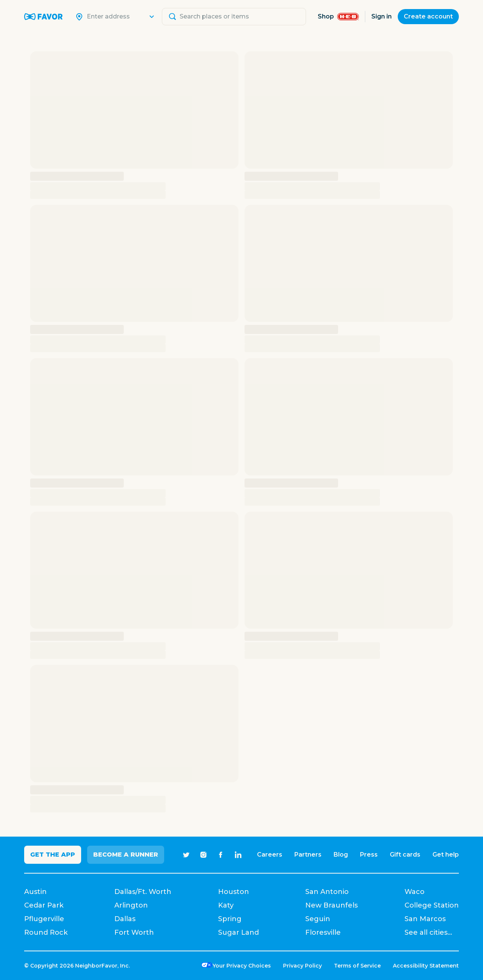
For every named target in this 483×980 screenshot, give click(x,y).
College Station (432, 905)
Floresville (323, 932)
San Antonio (327, 892)
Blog (341, 855)
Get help (446, 855)
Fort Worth (134, 932)
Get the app (53, 855)
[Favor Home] (43, 17)
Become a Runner (126, 855)
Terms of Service (357, 966)
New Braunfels (331, 905)
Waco (415, 892)
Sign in (381, 16)
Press (369, 855)
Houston (234, 892)
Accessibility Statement (426, 966)
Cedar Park (44, 905)
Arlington (131, 905)
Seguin (318, 919)
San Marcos (425, 919)
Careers (270, 855)
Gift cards (405, 855)
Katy (226, 905)
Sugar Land (238, 932)
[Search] (120, 17)
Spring (230, 919)
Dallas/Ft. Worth (143, 892)
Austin (35, 892)
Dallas (125, 919)
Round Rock (46, 932)
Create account (428, 16)
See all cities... (428, 932)
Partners (308, 855)
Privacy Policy (302, 966)
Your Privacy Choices (242, 966)
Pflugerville (44, 919)
